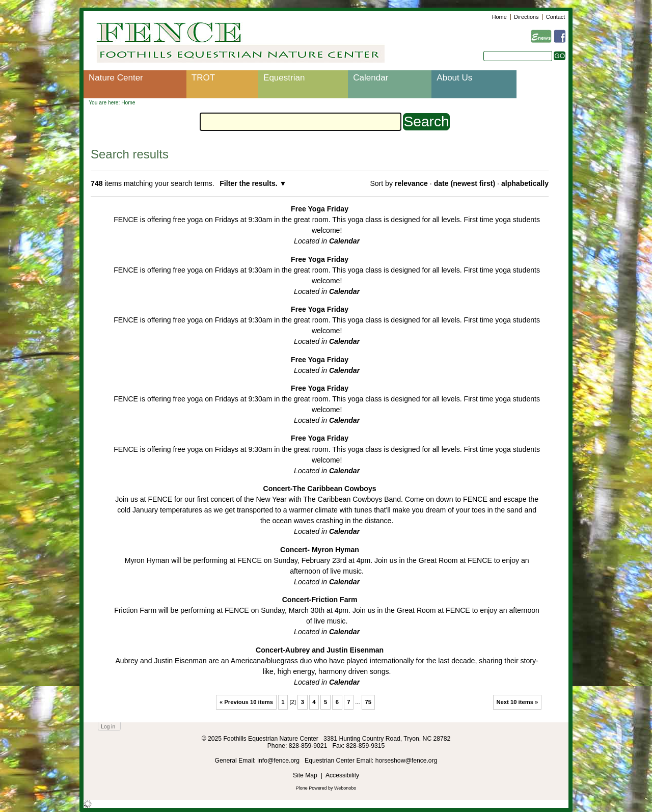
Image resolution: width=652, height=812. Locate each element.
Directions (526, 17)
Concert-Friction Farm (320, 600)
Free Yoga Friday (320, 209)
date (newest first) (465, 183)
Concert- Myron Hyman (320, 550)
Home (499, 17)
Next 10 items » (517, 702)
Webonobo (345, 788)
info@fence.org (279, 761)
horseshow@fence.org (406, 761)
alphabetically (525, 183)
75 (368, 702)
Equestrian (284, 78)
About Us (454, 78)
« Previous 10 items (246, 702)
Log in (108, 727)
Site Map (305, 775)
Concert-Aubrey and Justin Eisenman (320, 650)
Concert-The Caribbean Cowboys (319, 489)
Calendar (371, 78)
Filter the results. (249, 183)
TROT (203, 78)
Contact (555, 17)
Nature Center (116, 78)
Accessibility (342, 775)
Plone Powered (311, 788)
